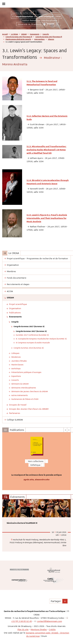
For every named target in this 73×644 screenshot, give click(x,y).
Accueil (5, 34)
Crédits (52, 629)
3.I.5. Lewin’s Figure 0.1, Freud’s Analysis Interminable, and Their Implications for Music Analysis (47, 218)
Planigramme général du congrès (18, 39)
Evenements (35, 34)
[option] (36, 461)
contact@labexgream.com (49, 621)
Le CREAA (14, 34)
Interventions (39, 39)
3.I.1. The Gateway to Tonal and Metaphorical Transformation (42, 83)
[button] (65, 601)
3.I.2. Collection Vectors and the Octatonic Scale (47, 118)
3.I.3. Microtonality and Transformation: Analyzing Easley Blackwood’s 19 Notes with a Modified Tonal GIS (46, 150)
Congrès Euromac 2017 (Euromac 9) (19, 37)
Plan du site (23, 629)
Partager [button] (56, 601)
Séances (51, 39)
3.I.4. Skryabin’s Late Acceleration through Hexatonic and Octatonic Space (48, 182)
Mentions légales (39, 629)
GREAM (24, 34)
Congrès (46, 34)
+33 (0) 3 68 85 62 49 (21, 621)
